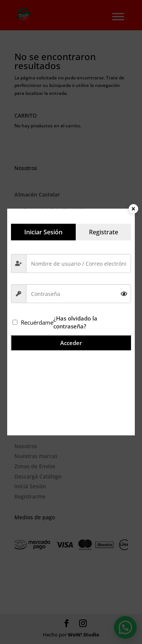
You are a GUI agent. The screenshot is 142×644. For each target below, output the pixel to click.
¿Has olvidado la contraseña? (75, 322)
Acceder (71, 343)
